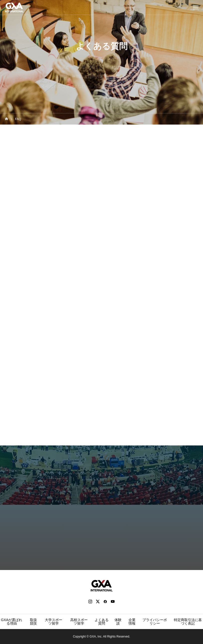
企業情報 (132, 622)
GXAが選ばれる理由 (12, 622)
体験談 (118, 622)
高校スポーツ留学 (79, 622)
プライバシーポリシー (155, 622)
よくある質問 (102, 622)
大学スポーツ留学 (54, 622)
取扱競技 (33, 622)
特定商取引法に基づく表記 (188, 622)
